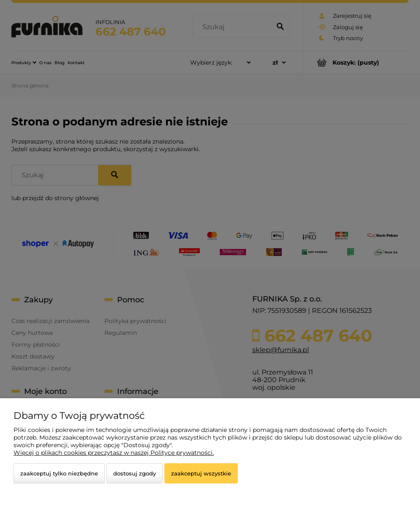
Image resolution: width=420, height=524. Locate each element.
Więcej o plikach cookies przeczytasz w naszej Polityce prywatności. (114, 453)
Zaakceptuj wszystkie (201, 473)
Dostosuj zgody (135, 473)
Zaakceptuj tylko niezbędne (59, 473)
